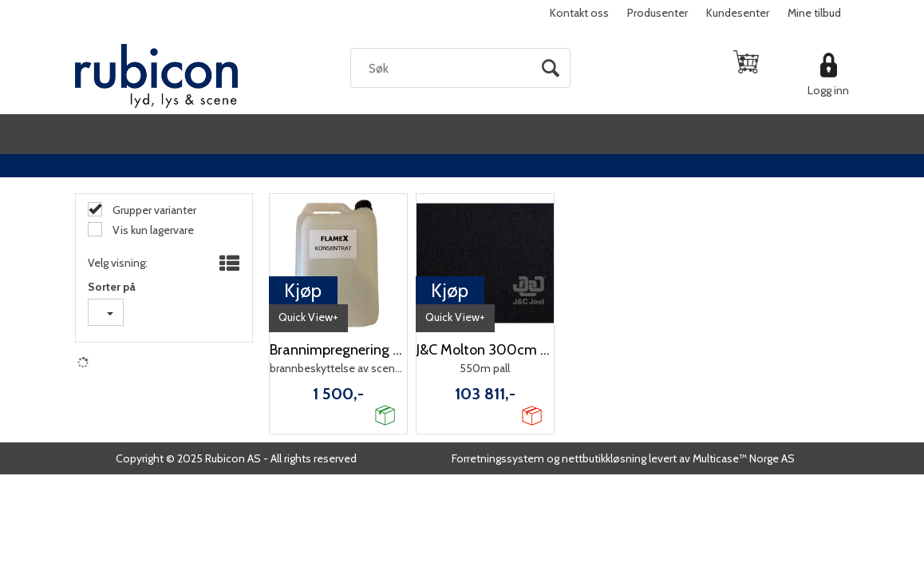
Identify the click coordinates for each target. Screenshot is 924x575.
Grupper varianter (153, 210)
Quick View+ (308, 317)
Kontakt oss (579, 13)
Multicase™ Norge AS (744, 458)
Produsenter (657, 13)
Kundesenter (738, 13)
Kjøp (303, 290)
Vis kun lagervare (152, 230)
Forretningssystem (498, 458)
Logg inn (828, 90)
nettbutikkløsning (604, 458)
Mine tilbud (814, 13)
